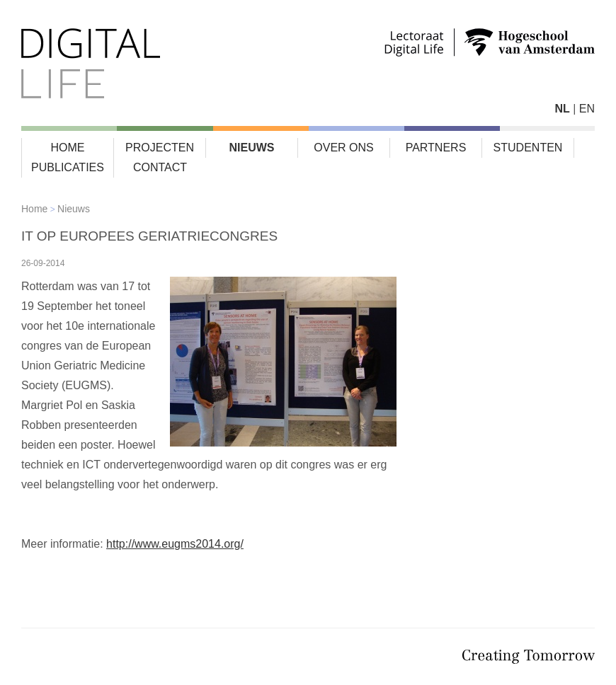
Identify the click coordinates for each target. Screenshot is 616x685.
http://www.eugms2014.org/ (175, 544)
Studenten (528, 148)
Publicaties (68, 167)
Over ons (343, 148)
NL (562, 109)
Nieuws (252, 148)
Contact (160, 167)
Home (68, 148)
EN (587, 109)
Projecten (160, 148)
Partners (436, 148)
